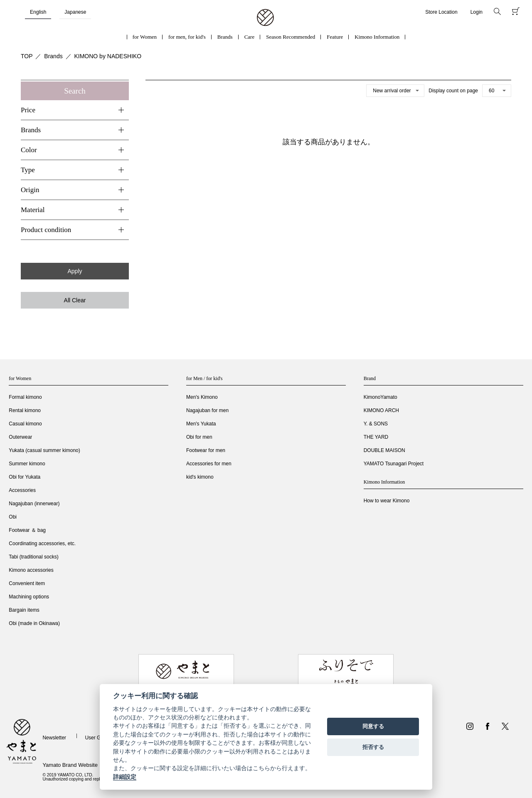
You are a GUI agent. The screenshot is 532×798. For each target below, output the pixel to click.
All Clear (75, 300)
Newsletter (54, 738)
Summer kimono (27, 464)
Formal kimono (25, 397)
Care (250, 37)
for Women (145, 37)
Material (33, 210)
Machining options (29, 597)
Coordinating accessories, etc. (42, 544)
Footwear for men (206, 450)
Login (477, 12)
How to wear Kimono (387, 501)
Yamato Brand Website (70, 765)
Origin (30, 190)
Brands (225, 37)
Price (28, 110)
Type (28, 170)
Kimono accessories (31, 570)
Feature (335, 37)
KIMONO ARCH (381, 410)
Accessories (22, 490)
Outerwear (20, 437)
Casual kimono (25, 424)
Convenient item (27, 583)
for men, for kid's (187, 37)
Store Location (441, 12)
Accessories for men (209, 464)
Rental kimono (25, 410)
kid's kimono (200, 477)
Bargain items (24, 610)
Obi (13, 517)
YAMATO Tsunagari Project (394, 464)
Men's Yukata (201, 424)
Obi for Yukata (25, 477)
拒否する (373, 747)
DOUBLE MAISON (384, 450)
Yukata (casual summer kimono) (44, 450)
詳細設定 (125, 777)
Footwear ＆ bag (27, 530)
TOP (27, 56)
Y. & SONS (376, 424)
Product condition (46, 230)
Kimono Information (377, 37)
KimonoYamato (381, 397)
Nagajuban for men (207, 410)
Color (29, 150)
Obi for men (199, 437)
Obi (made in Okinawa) (34, 623)
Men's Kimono (202, 397)
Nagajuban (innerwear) (34, 504)
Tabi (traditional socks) (33, 557)
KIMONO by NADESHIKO (108, 56)
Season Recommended (291, 37)
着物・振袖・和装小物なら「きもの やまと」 (265, 18)
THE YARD (376, 437)
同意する (373, 726)
